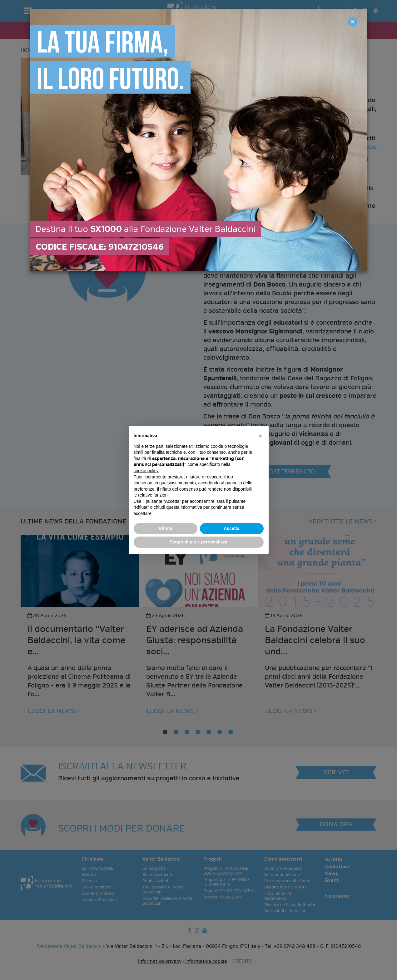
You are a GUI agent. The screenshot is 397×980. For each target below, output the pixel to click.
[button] (261, 436)
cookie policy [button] (146, 471)
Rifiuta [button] (166, 528)
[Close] (353, 22)
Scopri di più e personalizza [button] (198, 542)
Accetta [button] (232, 528)
